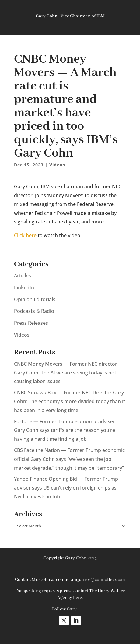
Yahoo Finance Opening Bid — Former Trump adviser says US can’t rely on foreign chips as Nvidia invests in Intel (66, 488)
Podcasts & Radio (34, 311)
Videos (57, 165)
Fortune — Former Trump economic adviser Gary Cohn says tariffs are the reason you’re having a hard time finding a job (65, 430)
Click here (25, 235)
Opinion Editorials (35, 299)
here (77, 598)
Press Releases (31, 323)
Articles (23, 276)
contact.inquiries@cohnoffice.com (91, 580)
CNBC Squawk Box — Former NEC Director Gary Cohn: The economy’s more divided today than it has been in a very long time (70, 401)
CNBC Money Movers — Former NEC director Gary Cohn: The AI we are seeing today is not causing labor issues (66, 373)
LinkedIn (24, 288)
